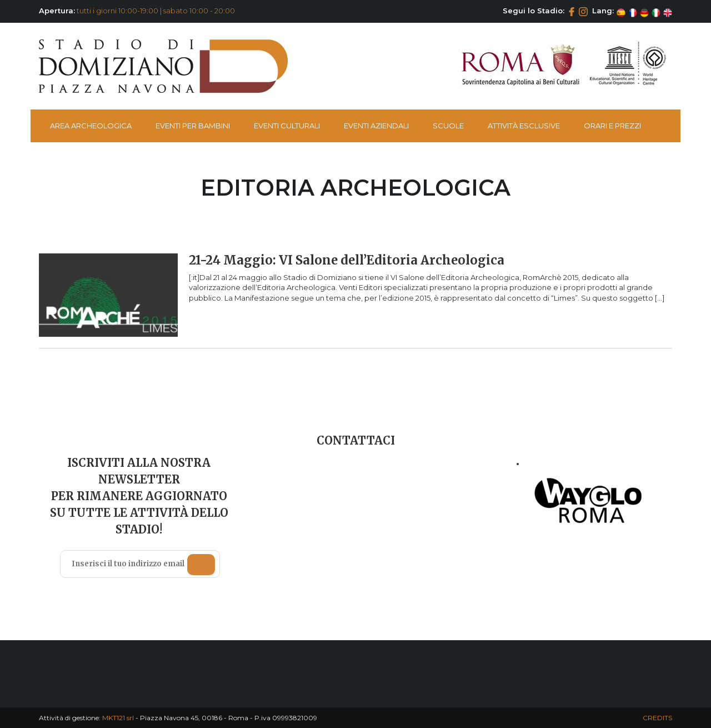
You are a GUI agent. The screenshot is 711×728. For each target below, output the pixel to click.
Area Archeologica (91, 126)
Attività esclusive (524, 126)
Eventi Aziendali (376, 126)
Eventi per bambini (193, 126)
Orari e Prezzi (612, 126)
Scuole (448, 126)
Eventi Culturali (287, 126)
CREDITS (657, 718)
